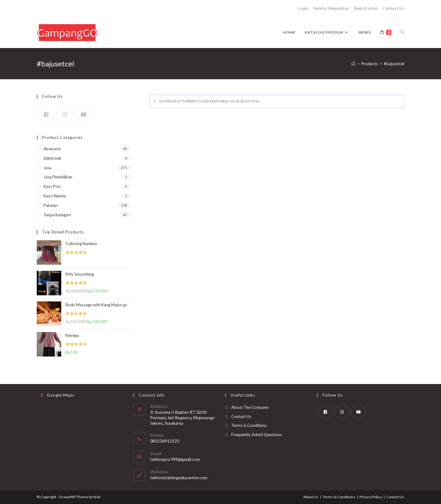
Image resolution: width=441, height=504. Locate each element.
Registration (366, 8)
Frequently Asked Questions (257, 435)
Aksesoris (52, 149)
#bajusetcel (394, 64)
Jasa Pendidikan (58, 177)
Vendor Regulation (331, 8)
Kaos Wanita (55, 196)
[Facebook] (46, 114)
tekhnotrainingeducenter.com (179, 478)
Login (303, 8)
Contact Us (393, 8)
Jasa (47, 168)
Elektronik (53, 158)
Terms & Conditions (249, 425)
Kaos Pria (52, 186)
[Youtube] (83, 114)
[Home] (353, 64)
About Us (311, 497)
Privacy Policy (371, 497)
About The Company (250, 407)
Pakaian (51, 205)
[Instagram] (65, 114)
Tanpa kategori (57, 215)
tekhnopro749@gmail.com (175, 459)
